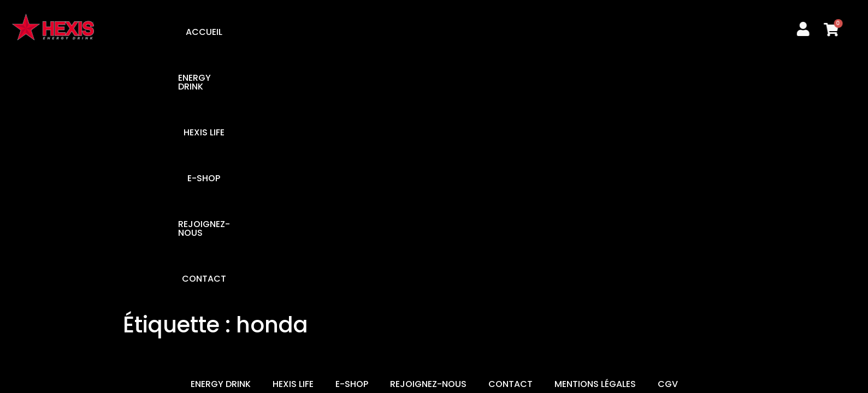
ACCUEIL (244, 32)
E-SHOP (445, 32)
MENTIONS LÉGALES (595, 137)
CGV (668, 137)
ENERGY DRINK (314, 32)
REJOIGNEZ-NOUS (522, 32)
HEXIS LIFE (386, 32)
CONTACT (604, 32)
